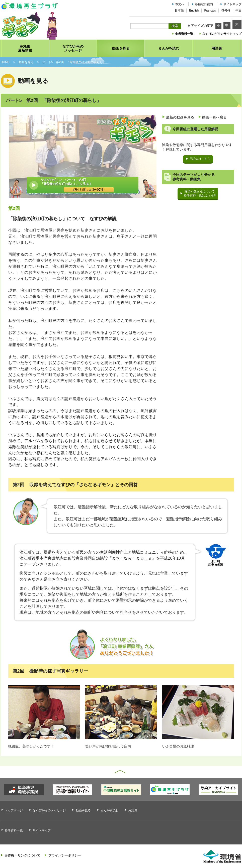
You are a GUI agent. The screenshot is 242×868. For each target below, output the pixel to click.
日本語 (179, 11)
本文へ (180, 4)
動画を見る (83, 810)
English (194, 11)
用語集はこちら (200, 159)
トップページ (14, 810)
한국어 (226, 11)
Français (210, 11)
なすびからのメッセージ (49, 810)
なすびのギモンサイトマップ (222, 34)
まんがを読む (110, 810)
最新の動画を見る (180, 117)
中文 (238, 11)
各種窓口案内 (204, 4)
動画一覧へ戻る (214, 117)
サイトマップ (232, 4)
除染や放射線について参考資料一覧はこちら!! (200, 193)
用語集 (133, 810)
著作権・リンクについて (22, 855)
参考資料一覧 (184, 34)
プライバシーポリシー (65, 855)
